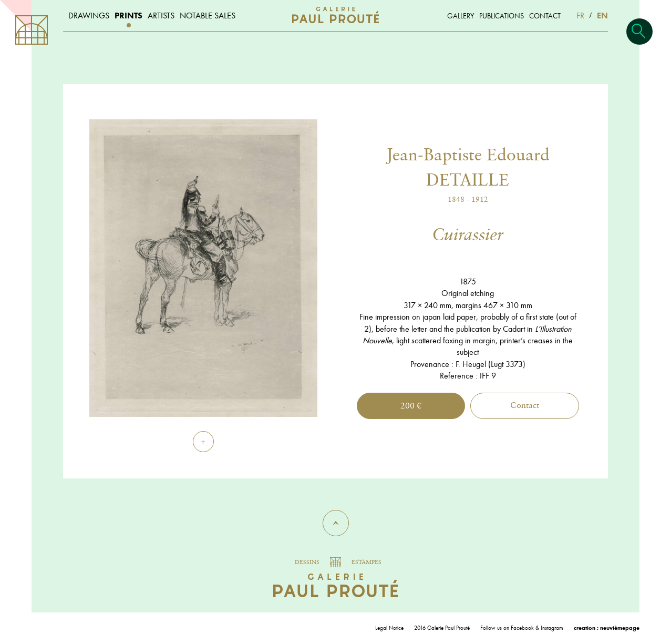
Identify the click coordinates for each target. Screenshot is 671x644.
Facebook (522, 628)
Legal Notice (389, 628)
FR (580, 16)
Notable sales (208, 16)
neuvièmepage (620, 628)
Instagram (552, 628)
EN (602, 16)
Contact (525, 406)
